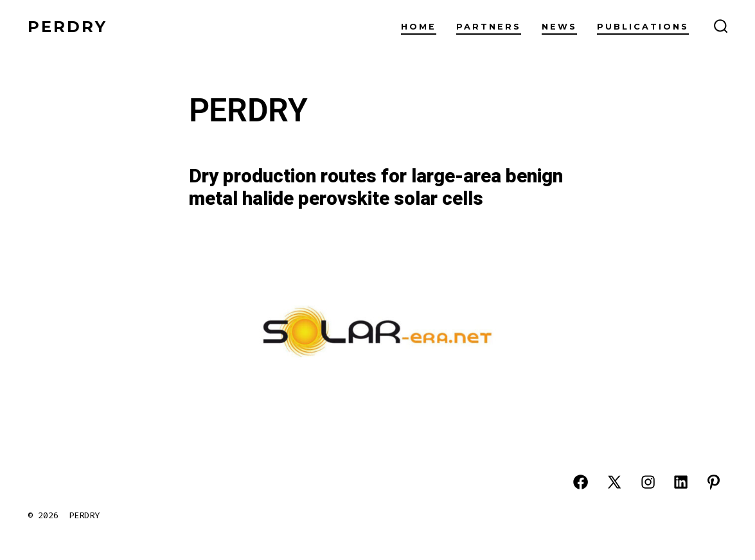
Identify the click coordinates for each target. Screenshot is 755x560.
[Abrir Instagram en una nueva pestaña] (648, 482)
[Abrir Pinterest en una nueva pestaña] (714, 482)
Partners (489, 27)
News (559, 27)
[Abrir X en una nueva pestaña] (614, 482)
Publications (643, 27)
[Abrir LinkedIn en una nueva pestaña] (681, 482)
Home (419, 27)
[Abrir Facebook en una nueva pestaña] (581, 482)
